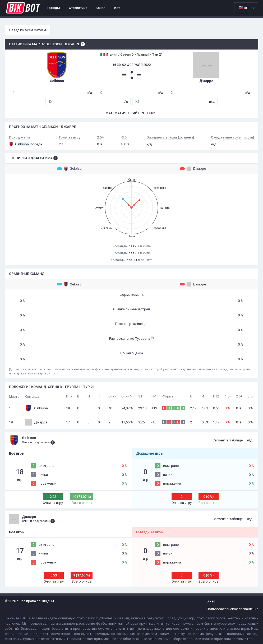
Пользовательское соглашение (232, 609)
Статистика (78, 8)
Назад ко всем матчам (28, 30)
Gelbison (70, 169)
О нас (211, 601)
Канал (101, 8)
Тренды (53, 8)
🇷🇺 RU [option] (244, 8)
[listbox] (246, 8)
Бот (117, 8)
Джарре (193, 169)
